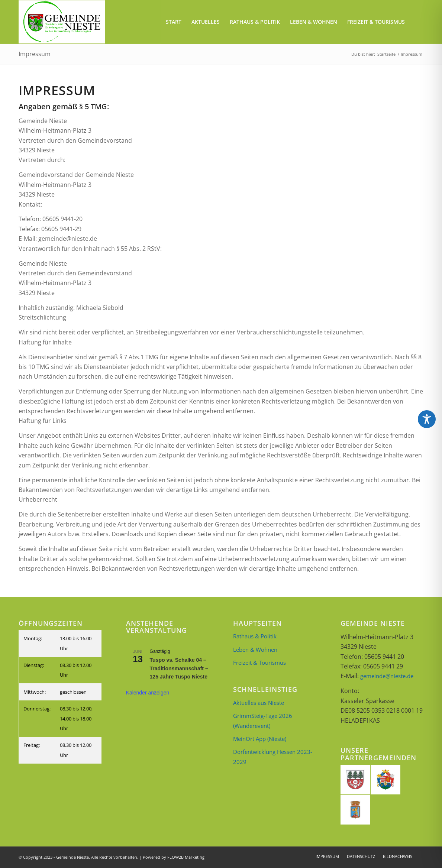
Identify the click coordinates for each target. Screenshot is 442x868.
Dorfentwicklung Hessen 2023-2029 (273, 757)
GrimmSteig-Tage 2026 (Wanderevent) (263, 720)
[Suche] (417, 22)
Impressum (35, 54)
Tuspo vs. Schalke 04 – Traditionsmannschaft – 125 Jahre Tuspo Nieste (179, 668)
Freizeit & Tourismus (259, 663)
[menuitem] (174, 22)
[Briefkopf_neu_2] (62, 22)
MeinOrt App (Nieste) (260, 739)
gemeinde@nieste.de (387, 676)
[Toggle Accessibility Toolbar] (427, 419)
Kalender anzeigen (148, 693)
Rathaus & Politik (255, 636)
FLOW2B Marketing (186, 857)
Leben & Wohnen (255, 650)
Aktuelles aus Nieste (259, 703)
